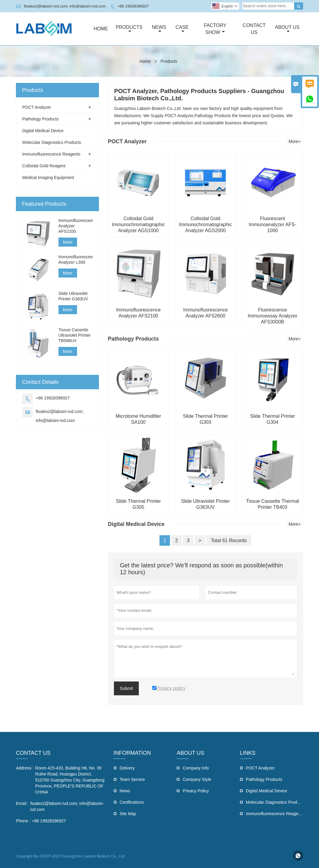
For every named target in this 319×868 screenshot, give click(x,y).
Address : (25, 768)
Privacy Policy (196, 791)
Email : (22, 803)
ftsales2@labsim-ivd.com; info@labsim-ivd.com (65, 6)
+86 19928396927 (133, 6)
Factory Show (215, 29)
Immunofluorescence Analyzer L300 (76, 259)
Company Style (197, 779)
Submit (127, 688)
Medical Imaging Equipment (48, 178)
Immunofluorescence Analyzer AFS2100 (76, 226)
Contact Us (254, 29)
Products (129, 29)
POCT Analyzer (37, 107)
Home (101, 29)
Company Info (196, 768)
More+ (295, 141)
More (68, 242)
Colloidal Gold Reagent (44, 166)
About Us (287, 29)
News (159, 29)
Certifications (132, 802)
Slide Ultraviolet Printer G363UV (73, 296)
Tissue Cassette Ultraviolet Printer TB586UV (75, 335)
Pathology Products (40, 119)
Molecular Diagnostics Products (52, 142)
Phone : (23, 821)
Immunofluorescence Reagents (51, 154)
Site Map (128, 814)
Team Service (132, 779)
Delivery (127, 768)
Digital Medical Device (43, 131)
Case (182, 29)
